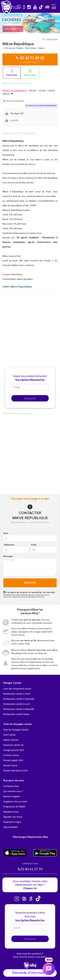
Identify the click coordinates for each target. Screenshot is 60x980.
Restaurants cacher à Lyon (17, 704)
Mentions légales (12, 796)
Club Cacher (9, 735)
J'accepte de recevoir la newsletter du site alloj (30, 592)
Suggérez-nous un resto (15, 802)
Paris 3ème (30, 48)
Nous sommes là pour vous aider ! (30, 957)
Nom (6, 533)
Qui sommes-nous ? (13, 791)
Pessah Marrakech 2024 (15, 771)
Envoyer (30, 583)
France (41, 48)
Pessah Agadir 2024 (13, 760)
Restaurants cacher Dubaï (16, 714)
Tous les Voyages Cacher (16, 730)
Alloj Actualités (10, 827)
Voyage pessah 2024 (14, 750)
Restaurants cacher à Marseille (19, 709)
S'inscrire (30, 398)
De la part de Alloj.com (30, 62)
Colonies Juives (11, 755)
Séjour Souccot (11, 740)
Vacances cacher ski (13, 745)
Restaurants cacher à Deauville (19, 699)
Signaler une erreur (13, 817)
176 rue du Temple (14, 48)
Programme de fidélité (14, 807)
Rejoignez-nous (11, 812)
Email (34, 545)
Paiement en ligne (12, 822)
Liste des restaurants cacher (17, 689)
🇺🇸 (47, 7)
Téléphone (9, 545)
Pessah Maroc (10, 765)
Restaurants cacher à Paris (17, 694)
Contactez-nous (11, 786)
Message (8, 556)
